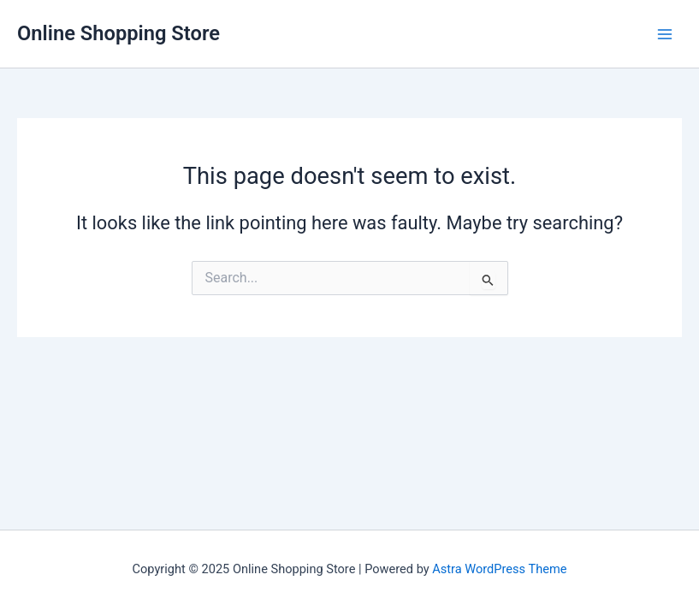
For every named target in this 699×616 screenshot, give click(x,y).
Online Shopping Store (118, 33)
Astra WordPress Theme (499, 569)
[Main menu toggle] (665, 33)
